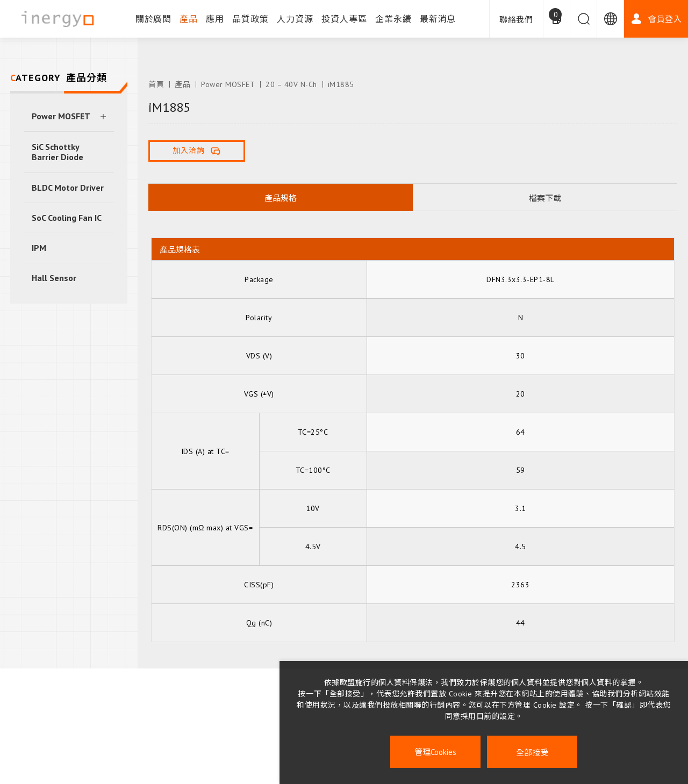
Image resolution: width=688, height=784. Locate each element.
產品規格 (281, 198)
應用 (215, 19)
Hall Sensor (54, 278)
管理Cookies (435, 752)
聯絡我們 (516, 20)
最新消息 (438, 19)
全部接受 (532, 752)
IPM (39, 248)
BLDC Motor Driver (68, 188)
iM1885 (341, 84)
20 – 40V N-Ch (291, 84)
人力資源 (295, 19)
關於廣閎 (154, 19)
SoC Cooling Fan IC (67, 218)
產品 (189, 19)
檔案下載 (545, 198)
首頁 (156, 84)
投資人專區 (344, 19)
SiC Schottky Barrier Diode (58, 152)
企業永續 (393, 19)
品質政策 (250, 19)
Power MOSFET (61, 116)
